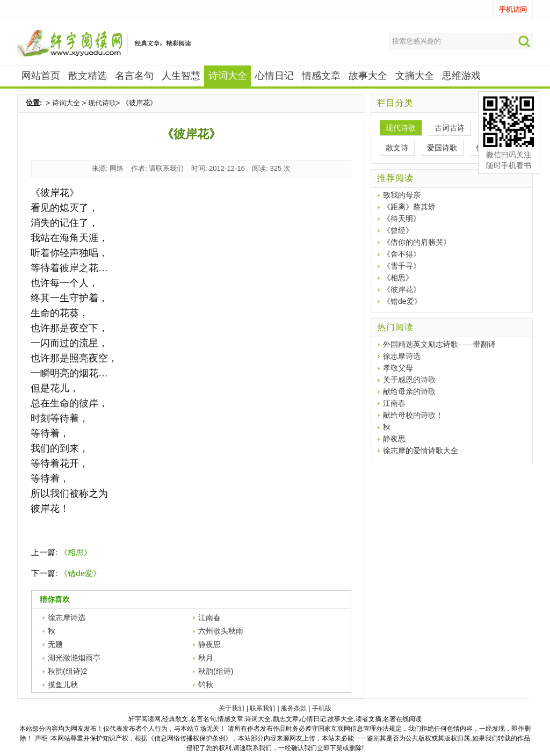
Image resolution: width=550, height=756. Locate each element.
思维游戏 (461, 76)
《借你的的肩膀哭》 (417, 242)
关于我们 (231, 708)
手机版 (322, 708)
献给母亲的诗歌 (409, 391)
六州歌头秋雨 (221, 631)
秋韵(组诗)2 (67, 671)
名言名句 (134, 76)
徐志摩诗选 (67, 617)
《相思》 (76, 552)
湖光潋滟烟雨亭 (74, 658)
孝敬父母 (398, 368)
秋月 (206, 658)
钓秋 (206, 685)
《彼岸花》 (402, 289)
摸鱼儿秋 (63, 685)
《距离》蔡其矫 (409, 207)
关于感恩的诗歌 (409, 380)
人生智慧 (181, 76)
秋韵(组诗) (216, 671)
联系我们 (263, 708)
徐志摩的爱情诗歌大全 (421, 450)
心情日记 (274, 76)
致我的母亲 (402, 195)
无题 (55, 644)
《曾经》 (398, 230)
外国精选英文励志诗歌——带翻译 (439, 344)
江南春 (209, 617)
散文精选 (88, 76)
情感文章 (321, 76)
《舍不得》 (402, 254)
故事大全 (368, 76)
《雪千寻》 (402, 266)
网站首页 (41, 76)
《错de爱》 (80, 573)
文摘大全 (415, 76)
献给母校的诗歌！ (413, 415)
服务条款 (294, 708)
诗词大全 (66, 103)
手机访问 (513, 9)
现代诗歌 (102, 103)
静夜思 (209, 644)
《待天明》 (402, 219)
